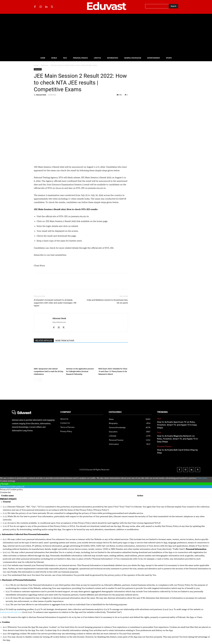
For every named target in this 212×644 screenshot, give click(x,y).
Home (36, 65)
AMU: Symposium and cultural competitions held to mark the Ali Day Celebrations (48, 371)
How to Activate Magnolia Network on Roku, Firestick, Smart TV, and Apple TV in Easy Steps (177, 439)
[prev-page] (35, 380)
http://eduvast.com (59, 322)
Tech (159, 419)
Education (45, 65)
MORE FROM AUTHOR (65, 341)
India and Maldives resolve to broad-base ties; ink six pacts (107, 301)
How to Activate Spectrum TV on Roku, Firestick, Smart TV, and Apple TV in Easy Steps (177, 425)
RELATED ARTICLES (44, 341)
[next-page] (40, 380)
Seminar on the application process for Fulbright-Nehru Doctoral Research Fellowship (80, 371)
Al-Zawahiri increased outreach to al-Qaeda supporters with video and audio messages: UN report (55, 303)
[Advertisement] (106, 34)
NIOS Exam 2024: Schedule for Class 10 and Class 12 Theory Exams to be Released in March (113, 371)
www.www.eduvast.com (11, 612)
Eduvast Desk (41, 95)
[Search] (173, 6)
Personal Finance (164, 446)
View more (202, 478)
